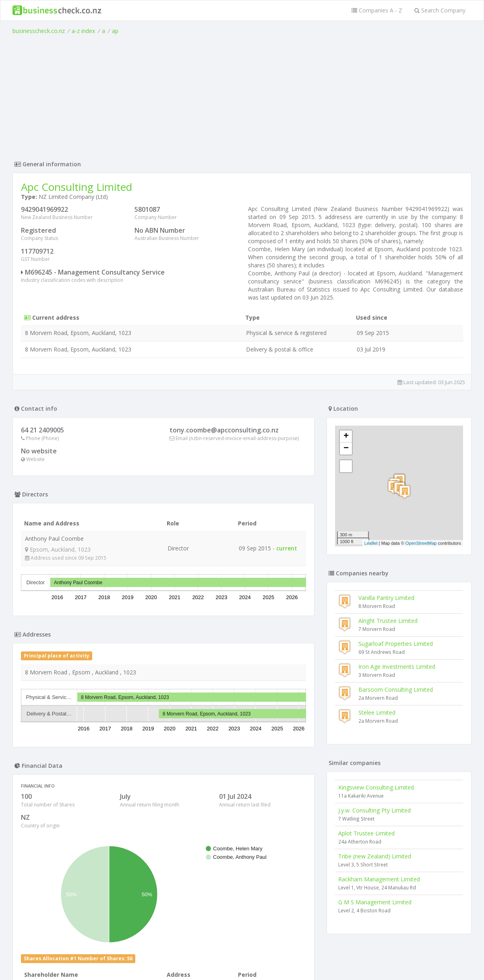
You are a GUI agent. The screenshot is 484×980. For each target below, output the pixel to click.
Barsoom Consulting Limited (396, 690)
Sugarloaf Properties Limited (396, 644)
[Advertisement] (242, 95)
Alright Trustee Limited (388, 621)
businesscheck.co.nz (39, 31)
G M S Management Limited (375, 902)
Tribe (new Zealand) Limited (375, 856)
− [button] (346, 449)
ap (115, 31)
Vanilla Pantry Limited (386, 598)
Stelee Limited (377, 712)
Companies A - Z (377, 10)
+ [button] (346, 436)
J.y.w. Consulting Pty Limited (374, 810)
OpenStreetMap (421, 543)
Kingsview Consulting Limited (376, 787)
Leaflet (371, 543)
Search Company (440, 10)
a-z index (83, 31)
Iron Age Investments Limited (397, 667)
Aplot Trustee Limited (366, 833)
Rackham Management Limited (379, 879)
